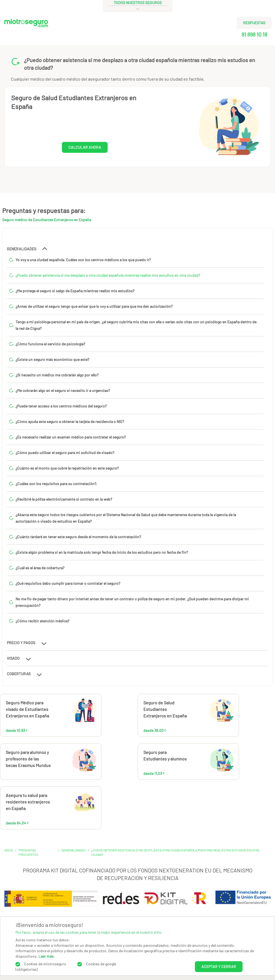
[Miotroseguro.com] (26, 30)
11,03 (202, 762)
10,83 (65, 713)
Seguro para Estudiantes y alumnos (165, 755)
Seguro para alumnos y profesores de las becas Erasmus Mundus (28, 759)
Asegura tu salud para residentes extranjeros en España (28, 802)
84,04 (66, 805)
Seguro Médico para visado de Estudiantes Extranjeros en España (27, 709)
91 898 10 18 (254, 34)
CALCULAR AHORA (85, 147)
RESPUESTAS (254, 23)
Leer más (46, 956)
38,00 (204, 713)
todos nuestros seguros (138, 3)
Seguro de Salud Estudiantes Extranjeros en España (165, 709)
